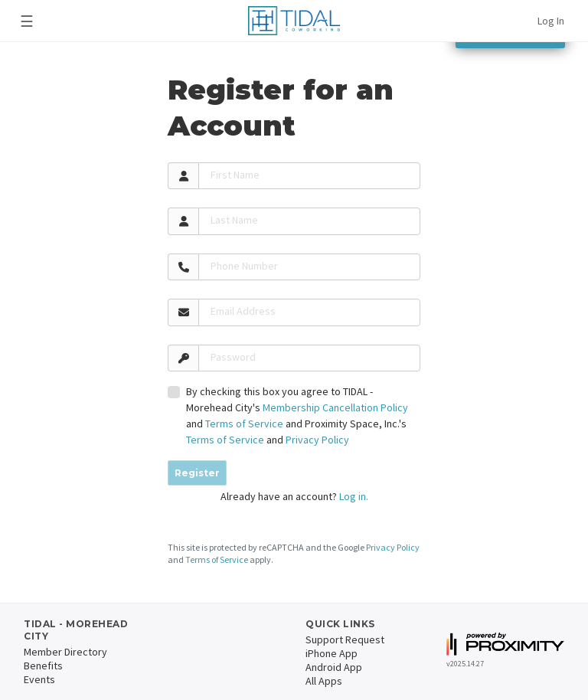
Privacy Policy (317, 440)
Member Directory (65, 652)
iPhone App (332, 653)
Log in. (354, 496)
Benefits (43, 666)
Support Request (345, 639)
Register (197, 473)
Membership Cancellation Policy (335, 407)
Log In (551, 21)
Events (39, 679)
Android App (334, 667)
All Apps (324, 681)
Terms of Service (244, 424)
